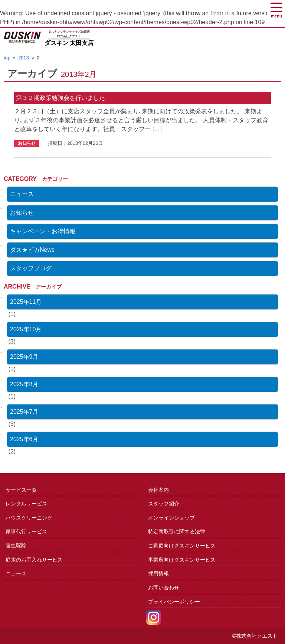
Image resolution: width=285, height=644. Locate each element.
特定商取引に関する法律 (177, 531)
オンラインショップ (171, 518)
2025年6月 (24, 439)
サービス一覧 (21, 490)
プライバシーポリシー (174, 602)
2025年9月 (24, 357)
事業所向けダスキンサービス (182, 560)
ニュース (22, 194)
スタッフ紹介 (164, 504)
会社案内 (158, 490)
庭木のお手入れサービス (34, 560)
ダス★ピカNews (32, 250)
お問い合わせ (164, 588)
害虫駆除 (16, 546)
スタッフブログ (31, 268)
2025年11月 (26, 302)
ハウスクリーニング (29, 518)
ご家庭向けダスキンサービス (182, 546)
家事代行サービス (26, 531)
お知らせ (22, 213)
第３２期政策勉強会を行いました (60, 98)
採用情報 (158, 573)
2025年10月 (26, 329)
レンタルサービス (26, 504)
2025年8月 (24, 384)
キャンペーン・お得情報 (43, 231)
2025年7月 (24, 412)
